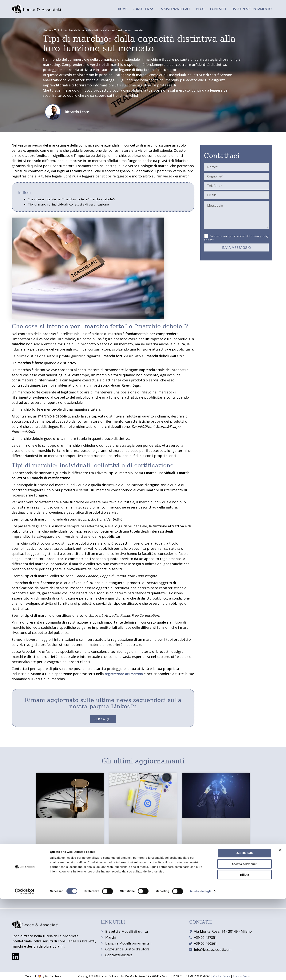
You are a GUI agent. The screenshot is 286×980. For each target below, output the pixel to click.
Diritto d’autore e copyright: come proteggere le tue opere (215, 875)
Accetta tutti (245, 934)
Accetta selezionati (244, 945)
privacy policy (261, 236)
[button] (144, 9)
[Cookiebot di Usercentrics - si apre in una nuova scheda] (25, 973)
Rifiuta (245, 956)
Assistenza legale (176, 9)
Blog (200, 9)
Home (122, 9)
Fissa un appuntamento (252, 9)
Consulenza (143, 9)
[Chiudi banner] (280, 931)
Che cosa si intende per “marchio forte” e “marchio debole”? (77, 199)
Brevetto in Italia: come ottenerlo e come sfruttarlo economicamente (141, 875)
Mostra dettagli (200, 972)
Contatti (218, 9)
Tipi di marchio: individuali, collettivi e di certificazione (73, 204)
